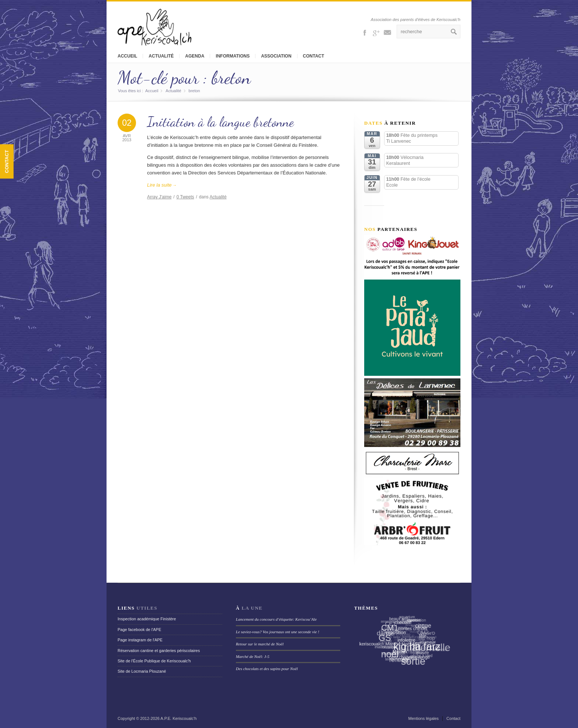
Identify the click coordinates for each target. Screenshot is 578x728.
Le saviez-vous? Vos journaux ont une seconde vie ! (278, 632)
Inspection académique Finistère (147, 619)
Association (276, 56)
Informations (233, 56)
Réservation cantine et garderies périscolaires (159, 651)
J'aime (159, 197)
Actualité (161, 56)
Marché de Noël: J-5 (253, 656)
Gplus (376, 32)
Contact (314, 56)
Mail (387, 32)
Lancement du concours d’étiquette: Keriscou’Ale (276, 619)
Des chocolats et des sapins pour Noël (267, 669)
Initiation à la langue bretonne (220, 122)
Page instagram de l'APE (140, 640)
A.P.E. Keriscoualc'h (178, 718)
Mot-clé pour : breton (184, 78)
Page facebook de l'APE (139, 630)
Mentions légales (424, 718)
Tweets (185, 197)
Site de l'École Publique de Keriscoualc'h (154, 661)
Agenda (195, 56)
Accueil (127, 56)
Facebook (365, 32)
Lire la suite (162, 185)
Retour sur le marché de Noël (260, 644)
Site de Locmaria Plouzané (142, 671)
